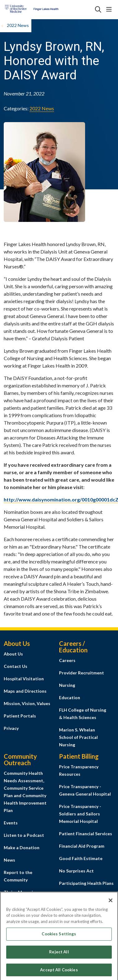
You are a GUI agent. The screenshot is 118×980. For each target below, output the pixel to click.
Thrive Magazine (21, 892)
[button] (110, 10)
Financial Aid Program (82, 846)
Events (11, 823)
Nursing (67, 685)
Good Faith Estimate (81, 858)
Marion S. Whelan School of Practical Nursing (78, 737)
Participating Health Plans (86, 883)
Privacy (11, 728)
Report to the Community (18, 876)
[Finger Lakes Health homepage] (47, 10)
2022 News (42, 108)
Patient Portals (20, 716)
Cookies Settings (59, 936)
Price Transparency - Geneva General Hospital (85, 790)
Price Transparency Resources (79, 770)
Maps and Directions (25, 691)
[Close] (111, 903)
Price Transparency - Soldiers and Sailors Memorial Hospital (80, 814)
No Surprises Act (76, 871)
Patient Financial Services (86, 834)
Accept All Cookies (59, 972)
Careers (67, 660)
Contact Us (16, 666)
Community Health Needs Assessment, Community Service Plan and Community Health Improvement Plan (25, 792)
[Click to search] (98, 10)
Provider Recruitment (82, 673)
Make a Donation (22, 848)
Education (70, 697)
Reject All (59, 954)
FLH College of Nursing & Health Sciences (83, 714)
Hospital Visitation (24, 679)
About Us (13, 654)
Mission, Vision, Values (27, 703)
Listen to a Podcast (24, 835)
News (9, 860)
